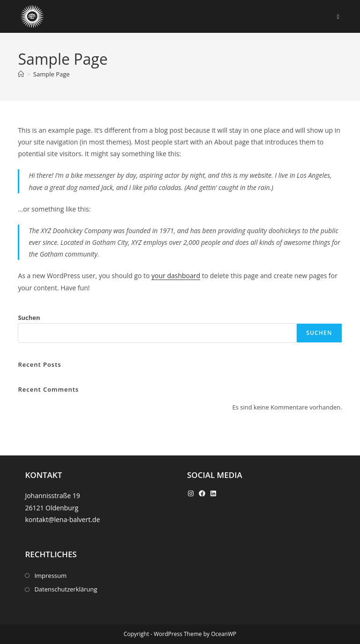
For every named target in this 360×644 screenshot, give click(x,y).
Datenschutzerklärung (66, 589)
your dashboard (176, 276)
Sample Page (52, 74)
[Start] (21, 74)
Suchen (29, 318)
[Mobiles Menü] (338, 16)
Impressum (50, 576)
